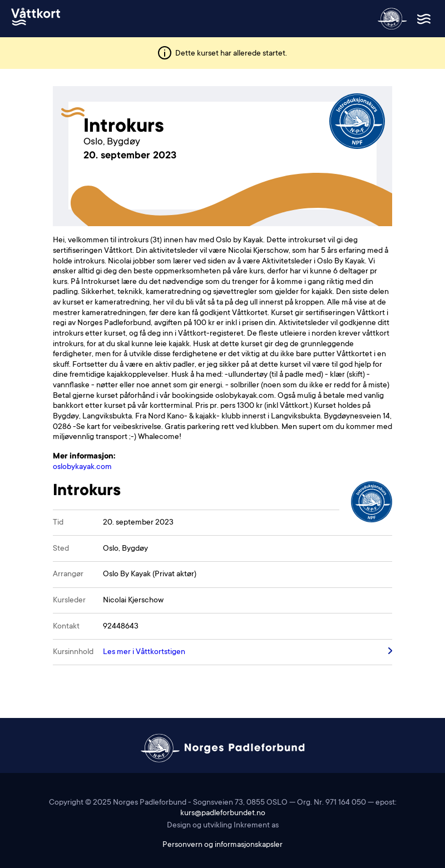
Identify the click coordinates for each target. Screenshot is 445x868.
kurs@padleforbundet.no (223, 814)
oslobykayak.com (82, 467)
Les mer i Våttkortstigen (144, 652)
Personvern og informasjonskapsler (222, 845)
